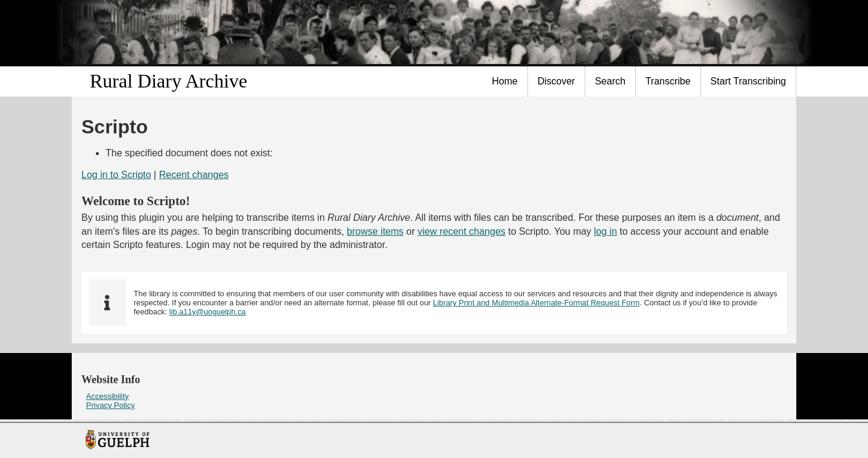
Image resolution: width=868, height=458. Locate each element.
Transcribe (668, 81)
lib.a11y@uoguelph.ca (208, 312)
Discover (556, 81)
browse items (375, 231)
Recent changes (194, 175)
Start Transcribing (748, 81)
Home (505, 81)
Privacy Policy (111, 405)
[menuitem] (505, 81)
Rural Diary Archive (168, 81)
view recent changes (462, 231)
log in (605, 231)
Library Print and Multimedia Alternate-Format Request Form (536, 303)
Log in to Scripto (116, 175)
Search (610, 81)
